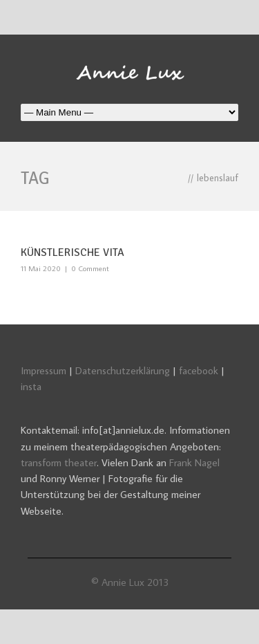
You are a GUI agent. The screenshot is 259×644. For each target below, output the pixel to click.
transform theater (59, 462)
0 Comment (90, 268)
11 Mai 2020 (41, 268)
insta (31, 386)
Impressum (44, 370)
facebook (199, 370)
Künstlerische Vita (73, 252)
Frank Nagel (194, 462)
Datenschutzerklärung (123, 370)
